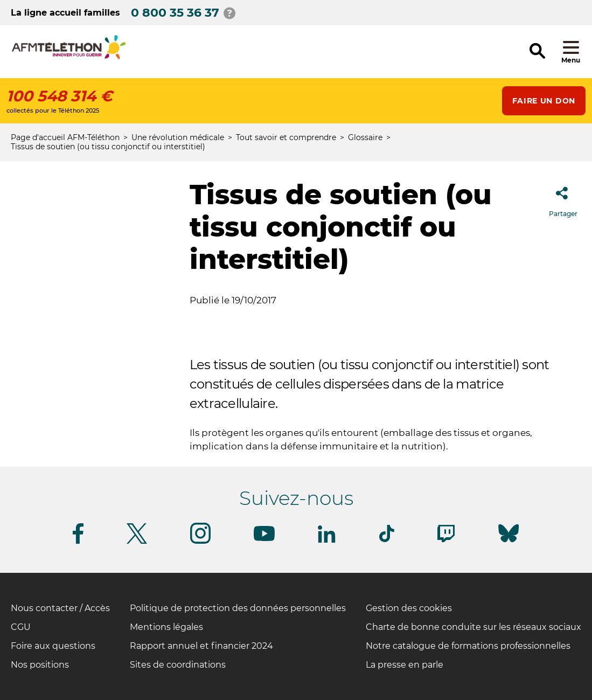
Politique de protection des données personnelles (238, 608)
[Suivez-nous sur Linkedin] (327, 541)
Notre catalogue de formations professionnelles (468, 646)
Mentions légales (166, 627)
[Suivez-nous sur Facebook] (78, 542)
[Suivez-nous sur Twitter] (137, 542)
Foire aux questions (53, 646)
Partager (563, 199)
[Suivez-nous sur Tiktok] (387, 540)
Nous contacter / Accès (60, 608)
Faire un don (544, 101)
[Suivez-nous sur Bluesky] (509, 542)
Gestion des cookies (409, 608)
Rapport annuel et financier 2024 (201, 646)
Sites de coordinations (178, 665)
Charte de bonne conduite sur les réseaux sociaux (473, 627)
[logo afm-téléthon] (69, 57)
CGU (21, 627)
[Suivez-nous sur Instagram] (200, 542)
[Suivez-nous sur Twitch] (446, 540)
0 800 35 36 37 (175, 13)
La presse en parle (405, 665)
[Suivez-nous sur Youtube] (264, 539)
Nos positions (40, 665)
